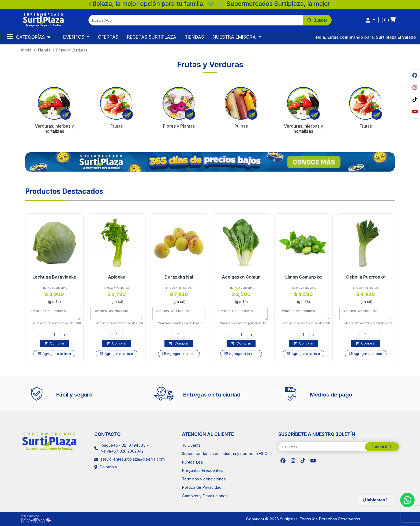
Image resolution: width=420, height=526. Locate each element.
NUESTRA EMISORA (235, 37)
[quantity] (57, 335)
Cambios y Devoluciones (205, 496)
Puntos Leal (193, 462)
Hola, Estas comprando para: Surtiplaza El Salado (366, 37)
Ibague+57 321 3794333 (123, 445)
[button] (210, 20)
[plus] (68, 335)
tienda (44, 50)
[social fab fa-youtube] (415, 112)
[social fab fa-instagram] (415, 87)
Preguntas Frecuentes (202, 470)
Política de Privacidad (202, 487)
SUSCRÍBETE (382, 447)
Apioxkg (119, 277)
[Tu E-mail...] (322, 447)
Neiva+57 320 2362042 (122, 451)
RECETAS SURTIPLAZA (152, 37)
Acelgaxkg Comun (244, 277)
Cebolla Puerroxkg (368, 277)
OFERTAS (108, 37)
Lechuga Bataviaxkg (57, 277)
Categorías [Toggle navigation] (27, 37)
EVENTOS (74, 37)
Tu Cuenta (191, 445)
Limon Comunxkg (306, 277)
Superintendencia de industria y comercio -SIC (225, 453)
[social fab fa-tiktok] (415, 99)
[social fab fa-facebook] (415, 75)
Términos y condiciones (204, 479)
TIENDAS (194, 37)
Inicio (26, 50)
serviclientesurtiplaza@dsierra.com (133, 459)
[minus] (47, 335)
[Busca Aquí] (196, 20)
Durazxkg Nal (182, 277)
